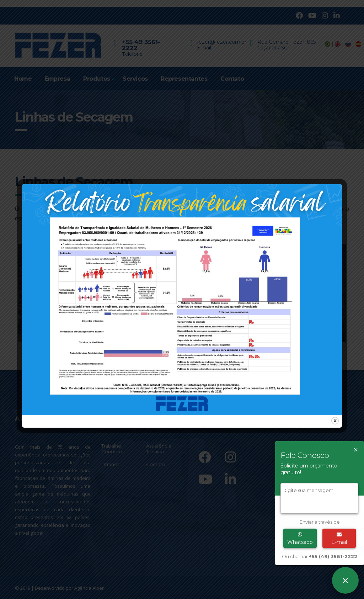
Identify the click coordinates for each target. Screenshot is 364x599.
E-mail (339, 539)
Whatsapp (300, 539)
